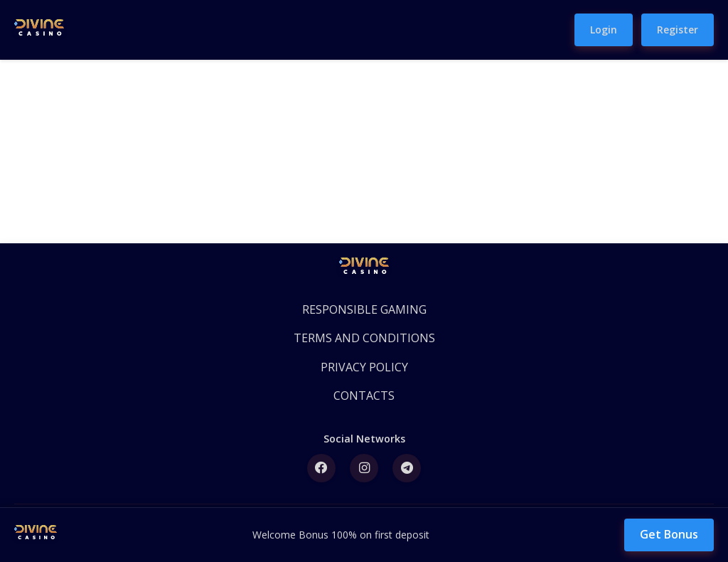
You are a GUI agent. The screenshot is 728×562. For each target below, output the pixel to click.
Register (678, 30)
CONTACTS (364, 396)
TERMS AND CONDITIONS (364, 338)
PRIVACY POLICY (364, 367)
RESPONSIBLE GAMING (364, 309)
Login (604, 30)
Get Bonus (669, 534)
